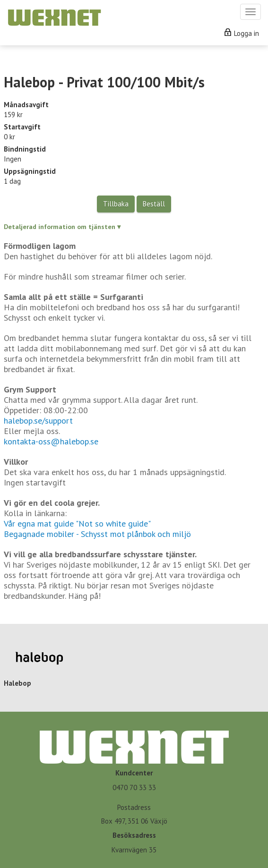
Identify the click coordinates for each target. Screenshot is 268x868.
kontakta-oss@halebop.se (51, 441)
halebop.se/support (38, 421)
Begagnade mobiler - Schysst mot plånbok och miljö (97, 534)
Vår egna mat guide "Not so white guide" (77, 523)
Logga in (242, 33)
